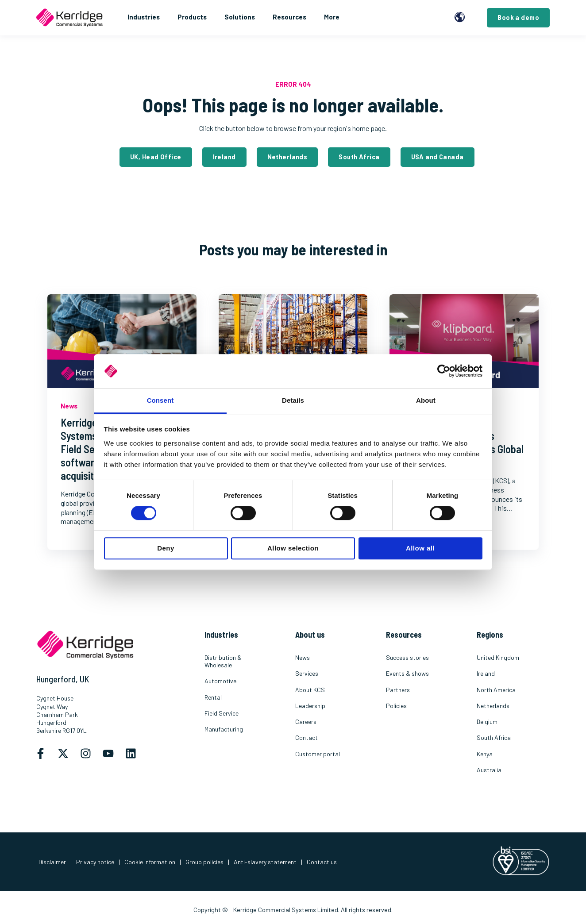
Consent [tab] (160, 400)
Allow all (420, 548)
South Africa (359, 157)
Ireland (224, 157)
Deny (166, 548)
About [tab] (426, 400)
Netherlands (287, 157)
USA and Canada (438, 157)
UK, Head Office (156, 157)
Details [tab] (293, 400)
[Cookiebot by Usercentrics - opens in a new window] (444, 371)
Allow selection (293, 548)
